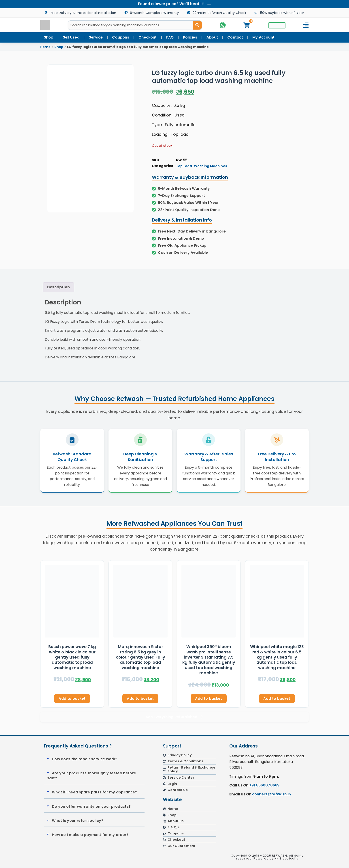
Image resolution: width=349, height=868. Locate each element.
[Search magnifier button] (197, 25)
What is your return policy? (78, 822)
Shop (59, 47)
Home (46, 47)
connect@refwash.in (271, 795)
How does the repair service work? (85, 760)
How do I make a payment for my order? (90, 836)
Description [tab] (59, 287)
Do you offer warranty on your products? (91, 807)
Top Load (184, 166)
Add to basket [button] (72, 699)
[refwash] (267, 828)
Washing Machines (211, 166)
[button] (94, 760)
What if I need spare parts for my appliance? (95, 793)
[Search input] (130, 25)
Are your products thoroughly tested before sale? (92, 776)
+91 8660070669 (264, 786)
